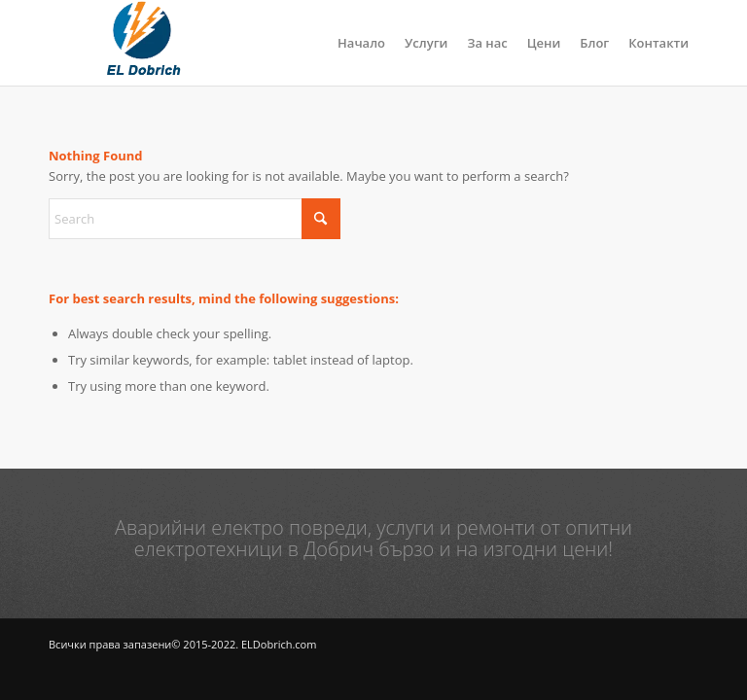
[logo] (142, 43)
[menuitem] (361, 43)
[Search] (195, 219)
